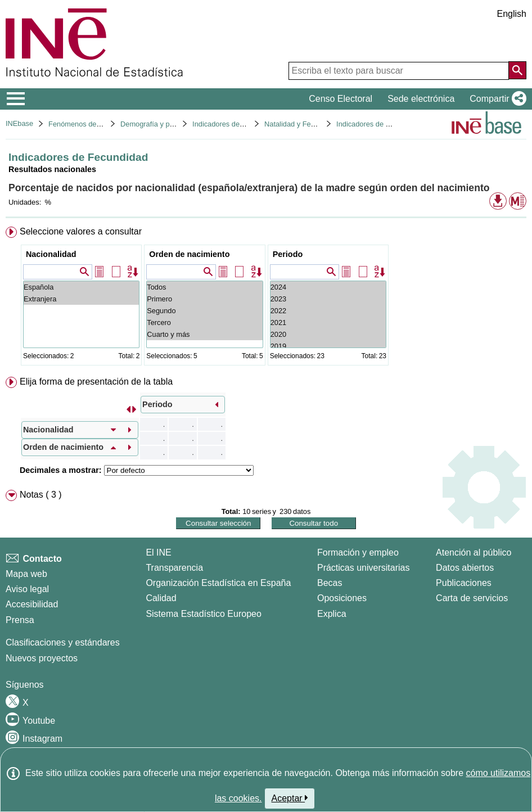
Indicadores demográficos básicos (247, 124)
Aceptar (290, 798)
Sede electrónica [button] (421, 99)
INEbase (19, 123)
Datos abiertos (465, 568)
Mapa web (26, 574)
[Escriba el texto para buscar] (399, 71)
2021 (328, 322)
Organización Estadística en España (218, 583)
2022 (328, 311)
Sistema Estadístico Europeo (203, 614)
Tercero (204, 322)
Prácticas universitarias (364, 568)
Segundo (204, 311)
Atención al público (474, 552)
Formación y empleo (358, 552)
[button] (496, 99)
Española (81, 287)
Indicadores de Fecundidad (380, 124)
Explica (332, 614)
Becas (330, 583)
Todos (204, 287)
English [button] (512, 14)
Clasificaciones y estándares (63, 642)
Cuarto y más (204, 334)
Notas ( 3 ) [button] (41, 495)
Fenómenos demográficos (90, 124)
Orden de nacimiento (189, 254)
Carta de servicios (472, 598)
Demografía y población (158, 124)
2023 (328, 299)
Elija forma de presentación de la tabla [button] (96, 382)
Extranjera (81, 299)
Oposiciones (342, 598)
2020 (328, 334)
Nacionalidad (51, 254)
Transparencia (174, 568)
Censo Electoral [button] (341, 99)
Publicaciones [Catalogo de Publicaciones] (464, 583)
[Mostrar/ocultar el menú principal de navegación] (16, 99)
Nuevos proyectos (42, 658)
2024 (328, 287)
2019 (328, 346)
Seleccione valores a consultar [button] (81, 231)
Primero (204, 299)
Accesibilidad (32, 604)
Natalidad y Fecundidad (302, 124)
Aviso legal (27, 589)
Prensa (20, 620)
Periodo (288, 254)
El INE (158, 552)
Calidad (161, 598)
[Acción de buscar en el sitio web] (517, 70)
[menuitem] (266, 298)
